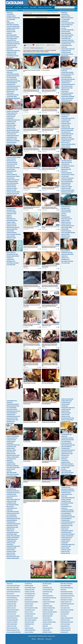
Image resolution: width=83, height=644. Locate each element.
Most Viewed (33, 7)
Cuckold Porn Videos (39, 48)
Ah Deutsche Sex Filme (12, 254)
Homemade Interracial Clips (14, 81)
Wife (32, 52)
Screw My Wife (10, 231)
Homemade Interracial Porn (13, 44)
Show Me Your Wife (11, 190)
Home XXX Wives (11, 236)
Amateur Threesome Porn (13, 180)
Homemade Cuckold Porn (13, 42)
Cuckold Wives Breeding (13, 74)
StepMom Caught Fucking (13, 28)
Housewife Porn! (11, 166)
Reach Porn (10, 49)
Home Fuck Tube (11, 127)
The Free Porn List (11, 161)
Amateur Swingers (11, 159)
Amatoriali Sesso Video (12, 90)
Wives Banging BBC (12, 35)
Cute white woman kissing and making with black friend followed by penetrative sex (32, 345)
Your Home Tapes (11, 265)
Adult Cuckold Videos (12, 229)
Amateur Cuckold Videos (13, 132)
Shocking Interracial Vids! (13, 76)
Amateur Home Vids (12, 226)
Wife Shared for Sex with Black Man (31, 422)
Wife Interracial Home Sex (13, 227)
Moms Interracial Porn (12, 220)
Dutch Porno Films (11, 187)
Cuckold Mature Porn (12, 71)
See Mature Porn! (11, 210)
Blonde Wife (53, 50)
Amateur (38, 52)
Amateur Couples (11, 222)
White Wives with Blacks (13, 25)
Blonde (29, 52)
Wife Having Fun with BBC (13, 141)
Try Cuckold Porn (27, 442)
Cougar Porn (10, 258)
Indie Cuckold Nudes (12, 195)
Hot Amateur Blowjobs (12, 181)
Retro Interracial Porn (12, 79)
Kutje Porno (10, 72)
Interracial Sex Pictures (42, 636)
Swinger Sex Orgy (11, 129)
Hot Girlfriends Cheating (13, 56)
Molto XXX (9, 217)
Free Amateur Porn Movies (13, 168)
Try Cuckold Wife (11, 19)
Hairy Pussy (10, 173)
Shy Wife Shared (11, 169)
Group (35, 52)
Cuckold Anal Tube (11, 115)
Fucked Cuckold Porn (12, 174)
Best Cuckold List (11, 252)
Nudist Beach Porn (11, 208)
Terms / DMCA (41, 639)
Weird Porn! (10, 12)
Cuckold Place (10, 14)
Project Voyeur (10, 93)
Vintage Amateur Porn (12, 113)
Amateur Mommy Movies (13, 135)
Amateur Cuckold (36, 50)
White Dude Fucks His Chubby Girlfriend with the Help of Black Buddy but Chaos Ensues (32, 501)
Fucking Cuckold (11, 116)
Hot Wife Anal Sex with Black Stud (49, 422)
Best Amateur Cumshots (13, 263)
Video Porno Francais (12, 164)
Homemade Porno (11, 219)
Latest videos (18, 7)
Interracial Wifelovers (12, 83)
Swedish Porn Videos (12, 139)
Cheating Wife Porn (12, 185)
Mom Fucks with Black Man (47, 383)
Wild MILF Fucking (11, 238)
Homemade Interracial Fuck (13, 86)
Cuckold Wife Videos (12, 96)
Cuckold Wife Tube (11, 40)
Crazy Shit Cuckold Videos (13, 26)
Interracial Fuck (11, 239)
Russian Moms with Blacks (13, 98)
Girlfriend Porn (10, 23)
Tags (24, 50)
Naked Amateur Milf (12, 171)
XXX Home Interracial (12, 162)
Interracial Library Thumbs (13, 176)
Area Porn (9, 33)
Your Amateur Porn (11, 134)
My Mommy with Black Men (13, 18)
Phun (8, 21)
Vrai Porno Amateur (12, 212)
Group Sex (42, 50)
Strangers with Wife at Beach (14, 157)
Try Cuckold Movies (12, 77)
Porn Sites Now (11, 178)
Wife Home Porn (11, 91)
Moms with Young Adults (13, 37)
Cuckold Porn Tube (11, 122)
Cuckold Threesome (12, 142)
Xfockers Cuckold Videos (13, 256)
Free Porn (9, 215)
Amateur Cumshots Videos (13, 192)
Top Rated (26, 7)
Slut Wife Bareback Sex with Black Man (50, 442)
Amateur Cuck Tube (12, 52)
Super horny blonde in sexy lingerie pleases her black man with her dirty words (31, 365)
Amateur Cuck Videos (12, 188)
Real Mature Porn (11, 261)
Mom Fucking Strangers (13, 183)
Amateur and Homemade (13, 111)
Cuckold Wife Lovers (12, 137)
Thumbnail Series (11, 84)
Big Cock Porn (10, 57)
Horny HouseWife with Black (14, 234)
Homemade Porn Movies (13, 95)
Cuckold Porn (9, 7)
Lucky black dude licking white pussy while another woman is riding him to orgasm (50, 345)
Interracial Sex (47, 50)
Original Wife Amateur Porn (13, 120)
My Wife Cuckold (11, 30)
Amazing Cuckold (11, 16)
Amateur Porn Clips (12, 213)
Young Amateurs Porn (12, 47)
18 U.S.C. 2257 (48, 639)
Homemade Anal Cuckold (13, 194)
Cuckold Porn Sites (11, 45)
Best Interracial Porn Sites (13, 130)
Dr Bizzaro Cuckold (11, 125)
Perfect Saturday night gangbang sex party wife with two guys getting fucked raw (50, 365)
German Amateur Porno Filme (30, 383)
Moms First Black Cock (67, 25)
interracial (46, 52)
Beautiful (25, 52)
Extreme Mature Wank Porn (13, 51)
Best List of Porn (11, 144)
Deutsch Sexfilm (11, 123)
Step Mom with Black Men (68, 30)
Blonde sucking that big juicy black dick (32, 168)
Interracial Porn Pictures (45, 7)
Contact (34, 639)
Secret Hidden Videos (12, 38)
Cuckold (42, 52)
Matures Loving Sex (12, 224)
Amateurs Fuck (11, 259)
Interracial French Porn (12, 88)
